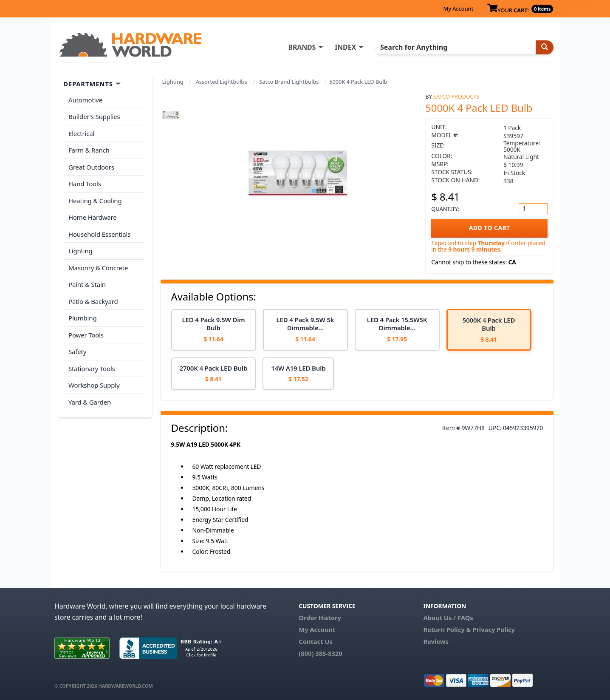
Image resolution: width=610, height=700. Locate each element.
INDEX (345, 47)
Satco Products (456, 96)
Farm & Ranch (89, 150)
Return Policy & (447, 629)
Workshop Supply (94, 385)
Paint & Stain (87, 284)
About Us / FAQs (448, 618)
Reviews (436, 641)
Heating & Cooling (95, 201)
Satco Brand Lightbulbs (289, 82)
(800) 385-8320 (320, 653)
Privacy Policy (494, 629)
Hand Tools (85, 184)
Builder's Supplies (94, 116)
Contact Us (316, 641)
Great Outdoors (91, 167)
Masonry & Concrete (98, 268)
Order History (320, 618)
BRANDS (302, 47)
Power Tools (86, 335)
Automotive (85, 100)
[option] (214, 330)
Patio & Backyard (93, 301)
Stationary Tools (92, 368)
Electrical (81, 133)
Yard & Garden (90, 402)
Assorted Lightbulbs (221, 82)
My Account (458, 9)
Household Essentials (99, 234)
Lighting (173, 82)
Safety (77, 351)
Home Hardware (93, 217)
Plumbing (82, 318)
